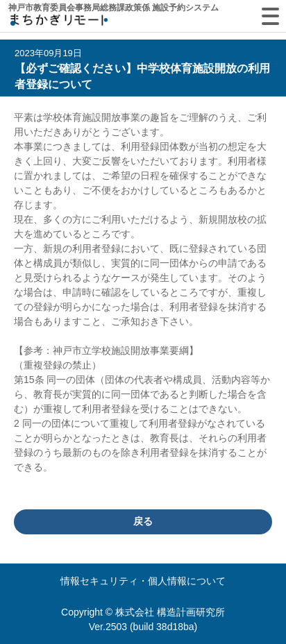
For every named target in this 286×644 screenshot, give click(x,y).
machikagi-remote (59, 23)
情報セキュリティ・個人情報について (143, 581)
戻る (143, 521)
